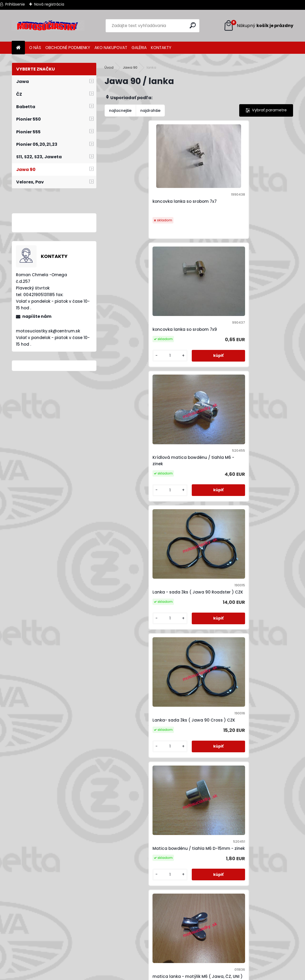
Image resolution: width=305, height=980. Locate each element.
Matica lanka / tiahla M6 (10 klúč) (239, 578)
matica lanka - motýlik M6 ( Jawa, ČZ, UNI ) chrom (150, 578)
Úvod (109, 67)
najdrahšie (150, 111)
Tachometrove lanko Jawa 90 (141, 702)
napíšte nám (37, 316)
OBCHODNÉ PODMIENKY (68, 48)
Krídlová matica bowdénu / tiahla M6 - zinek (151, 324)
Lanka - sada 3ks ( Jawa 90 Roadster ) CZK (245, 324)
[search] (193, 25)
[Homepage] (18, 48)
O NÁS (35, 48)
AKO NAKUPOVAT (111, 48)
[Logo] (48, 26)
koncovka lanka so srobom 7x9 (237, 200)
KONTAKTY (161, 48)
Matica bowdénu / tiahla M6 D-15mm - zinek (245, 451)
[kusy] (220, 226)
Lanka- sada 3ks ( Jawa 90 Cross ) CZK (147, 451)
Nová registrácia (49, 4)
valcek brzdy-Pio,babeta (230, 702)
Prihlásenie (15, 4)
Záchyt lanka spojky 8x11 (183, 807)
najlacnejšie (120, 111)
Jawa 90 (130, 67)
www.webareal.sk (174, 975)
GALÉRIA (139, 48)
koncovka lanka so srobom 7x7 (142, 200)
